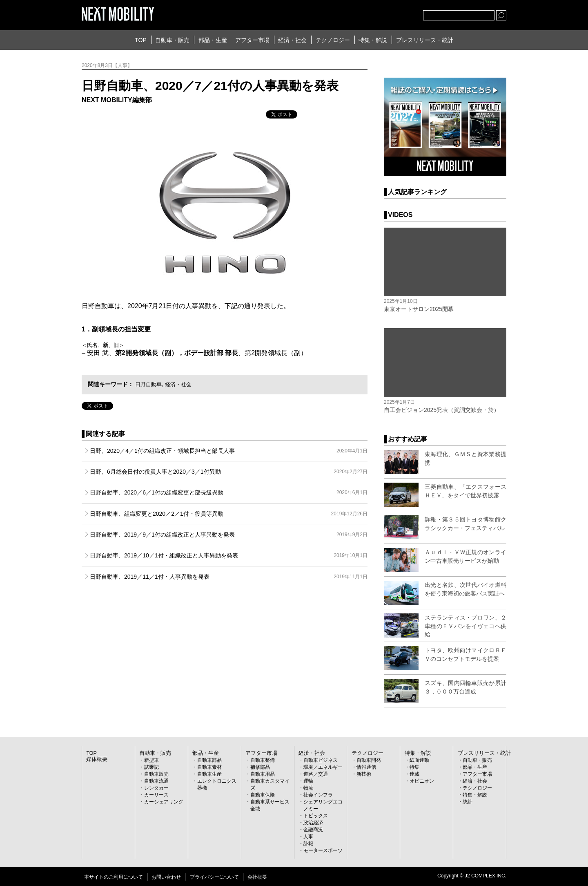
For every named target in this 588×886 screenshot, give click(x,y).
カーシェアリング (164, 802)
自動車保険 (263, 795)
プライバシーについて (214, 877)
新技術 (364, 774)
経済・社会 (292, 40)
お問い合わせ (166, 877)
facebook (390, 13)
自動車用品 (263, 774)
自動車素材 (209, 767)
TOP (141, 40)
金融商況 (313, 830)
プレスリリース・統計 (425, 40)
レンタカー (156, 788)
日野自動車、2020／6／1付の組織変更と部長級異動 (229, 492)
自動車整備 (263, 760)
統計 (468, 802)
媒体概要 (96, 759)
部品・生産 (213, 40)
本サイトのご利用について (114, 877)
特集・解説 (373, 40)
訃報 (308, 843)
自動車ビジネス (321, 760)
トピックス (316, 816)
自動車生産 (209, 774)
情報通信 (366, 767)
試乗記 (151, 767)
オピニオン (422, 781)
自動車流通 (156, 781)
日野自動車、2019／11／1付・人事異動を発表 (229, 577)
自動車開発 (369, 760)
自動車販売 (156, 774)
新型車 (151, 760)
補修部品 (260, 767)
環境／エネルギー (323, 767)
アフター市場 (252, 40)
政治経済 (313, 823)
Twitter (372, 13)
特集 (414, 767)
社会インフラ (318, 795)
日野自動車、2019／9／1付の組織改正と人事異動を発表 (229, 535)
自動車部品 (209, 760)
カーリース (156, 795)
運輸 (308, 781)
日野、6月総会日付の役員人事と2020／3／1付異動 (229, 472)
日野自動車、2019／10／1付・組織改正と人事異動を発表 (229, 555)
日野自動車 (149, 384)
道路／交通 (316, 774)
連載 (414, 774)
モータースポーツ (323, 850)
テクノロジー (333, 40)
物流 (308, 788)
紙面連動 (419, 760)
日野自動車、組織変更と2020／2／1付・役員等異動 (229, 514)
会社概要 (257, 877)
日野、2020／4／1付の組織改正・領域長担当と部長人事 (229, 451)
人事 (308, 837)
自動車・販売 (172, 40)
